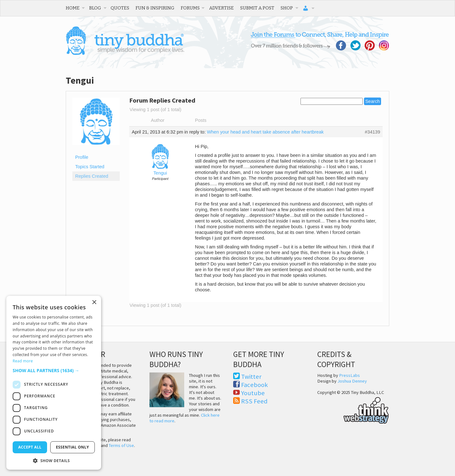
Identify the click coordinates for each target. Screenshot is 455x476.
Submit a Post (257, 8)
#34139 (372, 132)
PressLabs (349, 375)
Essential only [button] (73, 447)
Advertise (221, 8)
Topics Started (90, 167)
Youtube (253, 393)
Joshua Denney (352, 381)
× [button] (94, 303)
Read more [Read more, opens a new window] (23, 361)
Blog (95, 8)
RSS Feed (254, 401)
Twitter (251, 377)
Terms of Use (121, 445)
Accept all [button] (30, 447)
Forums (190, 8)
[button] (54, 370)
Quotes (120, 8)
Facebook (255, 385)
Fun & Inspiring (155, 8)
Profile (82, 157)
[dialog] (54, 383)
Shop (287, 8)
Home (73, 8)
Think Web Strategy (353, 409)
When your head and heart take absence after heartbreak (265, 132)
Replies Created (92, 176)
